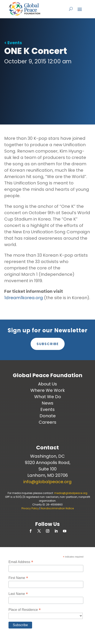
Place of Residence (25, 610)
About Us (47, 384)
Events (47, 409)
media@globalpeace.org (71, 493)
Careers (47, 422)
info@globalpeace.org (47, 482)
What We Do (48, 397)
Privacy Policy (30, 508)
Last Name (18, 594)
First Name (18, 578)
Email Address (21, 562)
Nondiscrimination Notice (57, 508)
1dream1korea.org (24, 298)
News (47, 403)
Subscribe (48, 344)
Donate (48, 416)
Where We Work (48, 390)
